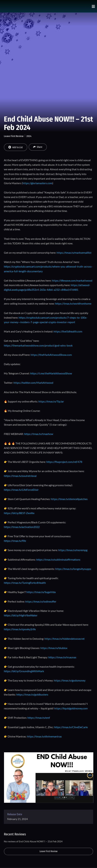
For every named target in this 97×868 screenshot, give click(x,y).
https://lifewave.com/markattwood (72, 280)
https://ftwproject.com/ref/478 (64, 462)
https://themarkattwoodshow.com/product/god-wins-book (38, 345)
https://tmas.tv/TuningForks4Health (25, 583)
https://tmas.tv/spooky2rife (20, 629)
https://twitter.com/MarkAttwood (33, 383)
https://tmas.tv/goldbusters (32, 694)
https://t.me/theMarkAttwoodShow (51, 373)
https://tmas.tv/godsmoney (70, 680)
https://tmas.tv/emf (39, 718)
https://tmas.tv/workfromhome (73, 303)
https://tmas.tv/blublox (54, 648)
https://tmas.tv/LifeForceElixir (21, 490)
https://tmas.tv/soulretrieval (20, 476)
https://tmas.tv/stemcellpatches (69, 499)
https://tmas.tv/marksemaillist (74, 253)
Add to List (16, 147)
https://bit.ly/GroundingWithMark (24, 671)
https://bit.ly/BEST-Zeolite (19, 513)
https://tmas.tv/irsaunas (62, 657)
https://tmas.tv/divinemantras (44, 736)
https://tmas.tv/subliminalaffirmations (58, 559)
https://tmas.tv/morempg (73, 550)
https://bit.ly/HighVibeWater (21, 615)
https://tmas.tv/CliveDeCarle (71, 727)
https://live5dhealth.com (68, 331)
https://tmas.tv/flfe (15, 541)
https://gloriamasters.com (37, 183)
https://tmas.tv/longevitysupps (73, 569)
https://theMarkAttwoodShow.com (51, 355)
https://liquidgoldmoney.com (71, 708)
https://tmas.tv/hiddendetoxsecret (64, 639)
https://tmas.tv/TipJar (51, 401)
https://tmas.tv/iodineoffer (41, 601)
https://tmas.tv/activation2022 (22, 527)
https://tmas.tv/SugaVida (41, 592)
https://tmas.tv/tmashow (39, 434)
